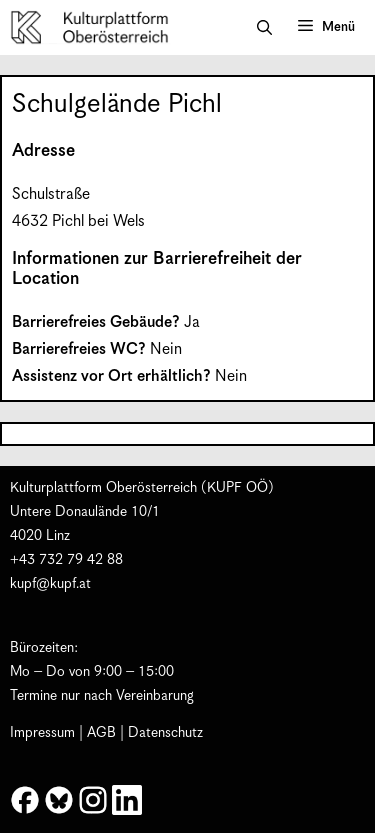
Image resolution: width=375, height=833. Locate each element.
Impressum (42, 733)
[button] (264, 28)
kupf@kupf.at (50, 584)
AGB (101, 733)
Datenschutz (165, 733)
